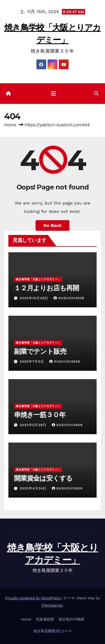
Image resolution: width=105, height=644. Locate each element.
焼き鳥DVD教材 (71, 619)
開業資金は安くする (43, 478)
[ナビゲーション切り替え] (53, 94)
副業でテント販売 (40, 351)
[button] (96, 93)
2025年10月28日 (35, 298)
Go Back (53, 225)
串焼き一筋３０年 (40, 415)
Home (10, 125)
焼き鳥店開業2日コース (53, 631)
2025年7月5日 (32, 362)
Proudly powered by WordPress (33, 598)
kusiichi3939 (69, 298)
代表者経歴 (45, 619)
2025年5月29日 (34, 425)
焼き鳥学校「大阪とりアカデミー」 (38, 279)
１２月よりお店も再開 (46, 288)
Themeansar (52, 605)
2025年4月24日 (34, 488)
